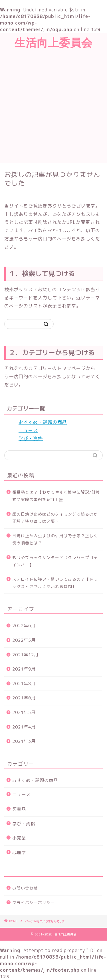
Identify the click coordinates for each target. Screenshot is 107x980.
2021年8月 (24, 684)
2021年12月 (25, 655)
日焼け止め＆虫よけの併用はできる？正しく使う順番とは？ (55, 539)
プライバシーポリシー (34, 902)
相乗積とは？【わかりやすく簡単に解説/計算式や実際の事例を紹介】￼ (56, 496)
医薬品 (19, 809)
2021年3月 (24, 741)
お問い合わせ (25, 888)
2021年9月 (24, 669)
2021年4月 (24, 727)
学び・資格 (31, 438)
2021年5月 (24, 712)
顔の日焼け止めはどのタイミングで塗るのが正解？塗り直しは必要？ (55, 518)
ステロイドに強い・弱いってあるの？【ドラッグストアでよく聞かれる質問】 (55, 583)
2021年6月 (24, 698)
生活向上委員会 (53, 43)
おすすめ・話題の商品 (43, 422)
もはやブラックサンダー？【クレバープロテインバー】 (55, 561)
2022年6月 (24, 626)
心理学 (19, 853)
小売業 (19, 838)
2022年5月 (24, 640)
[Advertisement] (53, 107)
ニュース (28, 430)
